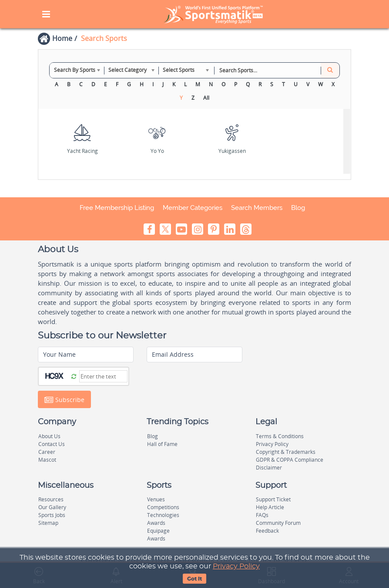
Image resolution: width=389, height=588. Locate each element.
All (206, 98)
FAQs (262, 515)
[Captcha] (103, 376)
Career (47, 452)
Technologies (163, 515)
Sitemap (48, 523)
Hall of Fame (162, 444)
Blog (298, 208)
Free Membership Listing (117, 208)
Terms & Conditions (280, 436)
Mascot (47, 460)
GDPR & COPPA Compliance (290, 460)
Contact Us (52, 444)
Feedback (267, 531)
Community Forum (278, 523)
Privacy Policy (236, 566)
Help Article (270, 507)
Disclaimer (269, 468)
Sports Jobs (52, 515)
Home (62, 38)
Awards (156, 523)
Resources (51, 499)
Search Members (257, 208)
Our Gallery (52, 507)
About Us (49, 436)
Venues (156, 499)
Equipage (158, 531)
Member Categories (193, 208)
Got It (194, 579)
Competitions (163, 507)
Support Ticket (273, 499)
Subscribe (64, 400)
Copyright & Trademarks (286, 452)
